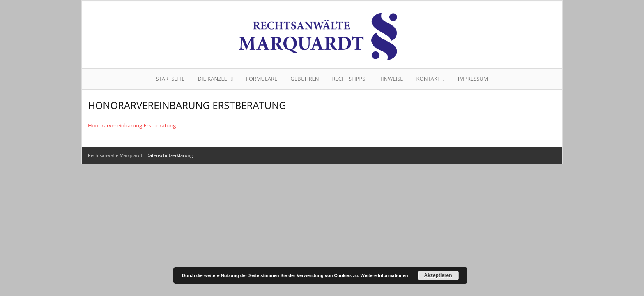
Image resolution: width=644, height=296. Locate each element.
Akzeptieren (438, 275)
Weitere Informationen (384, 275)
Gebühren (305, 79)
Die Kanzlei (213, 79)
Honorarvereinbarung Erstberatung (132, 125)
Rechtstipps (348, 79)
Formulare (262, 79)
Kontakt (428, 79)
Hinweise (391, 79)
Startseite (170, 79)
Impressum (473, 79)
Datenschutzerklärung (169, 155)
